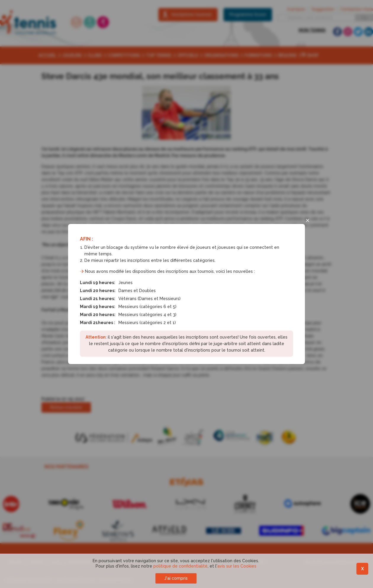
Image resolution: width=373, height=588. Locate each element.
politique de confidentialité (180, 566)
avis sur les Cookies (237, 566)
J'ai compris (176, 578)
